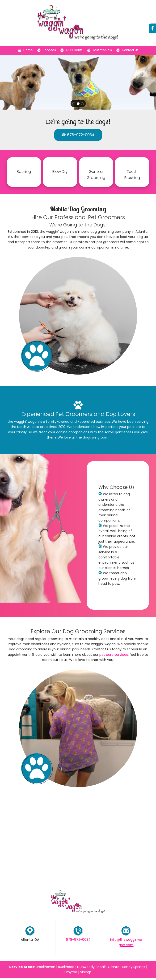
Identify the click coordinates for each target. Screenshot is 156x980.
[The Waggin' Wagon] (78, 23)
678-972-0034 (78, 940)
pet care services (114, 655)
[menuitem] (25, 51)
